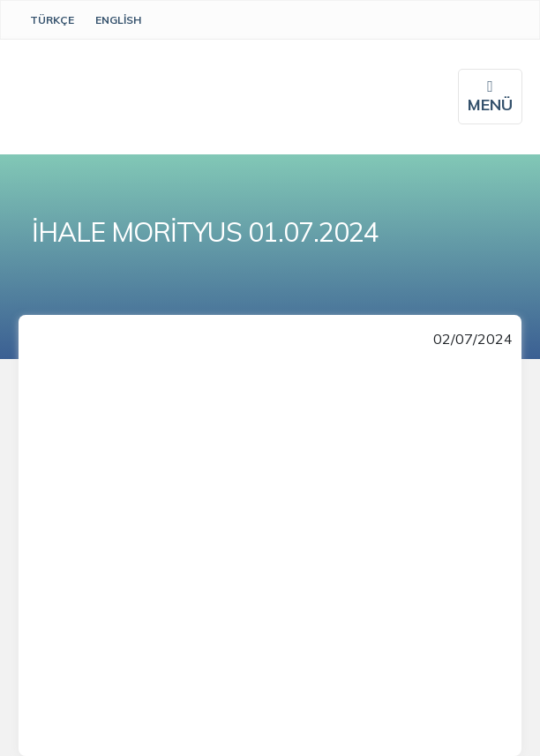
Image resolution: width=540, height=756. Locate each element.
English (118, 20)
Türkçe (52, 20)
